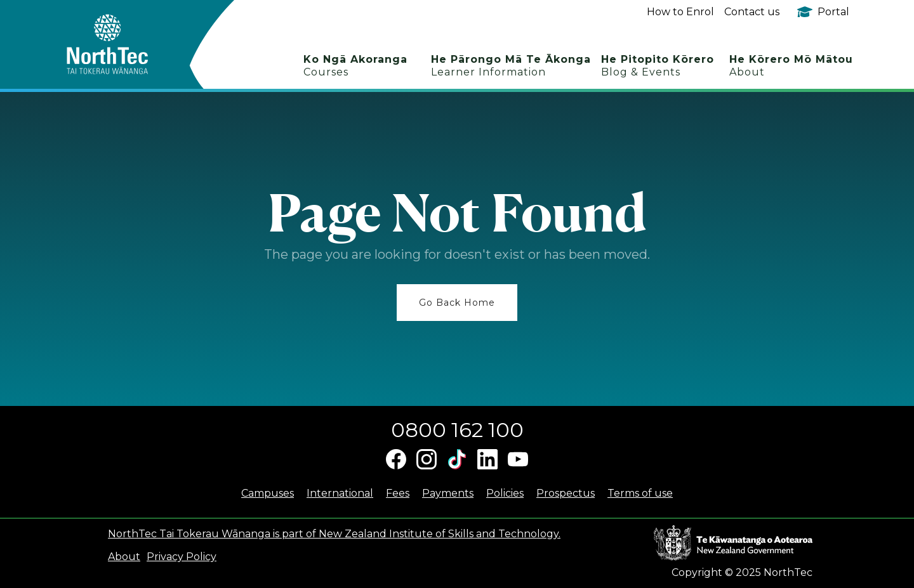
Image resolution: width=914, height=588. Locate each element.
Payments (448, 493)
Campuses (268, 493)
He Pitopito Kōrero (658, 66)
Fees (398, 493)
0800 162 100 (457, 430)
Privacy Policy (182, 557)
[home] (130, 44)
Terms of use (640, 493)
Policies (505, 493)
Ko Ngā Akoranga (355, 66)
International (340, 493)
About (124, 557)
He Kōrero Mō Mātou (791, 66)
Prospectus (566, 493)
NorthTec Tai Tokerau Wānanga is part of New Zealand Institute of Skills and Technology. (334, 534)
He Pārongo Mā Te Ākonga (511, 66)
